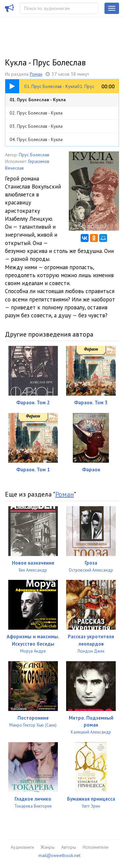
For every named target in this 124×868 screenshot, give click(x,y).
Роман (36, 74)
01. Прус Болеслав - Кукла (38, 100)
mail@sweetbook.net (59, 855)
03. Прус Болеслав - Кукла (36, 126)
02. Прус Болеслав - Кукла (36, 113)
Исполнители (96, 847)
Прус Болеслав (34, 155)
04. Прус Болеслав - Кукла (36, 139)
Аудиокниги (22, 847)
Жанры (48, 847)
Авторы (69, 847)
